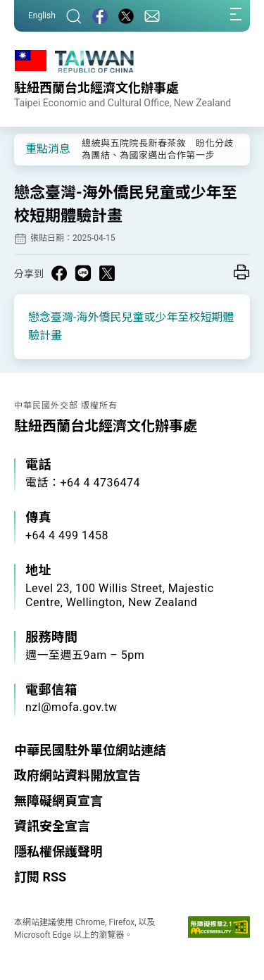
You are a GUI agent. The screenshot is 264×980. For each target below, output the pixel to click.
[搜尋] (74, 16)
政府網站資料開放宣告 (77, 775)
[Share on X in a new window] (107, 273)
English (42, 15)
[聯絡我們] (152, 16)
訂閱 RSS (40, 877)
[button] (35, 149)
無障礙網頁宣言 (58, 801)
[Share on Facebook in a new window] (59, 273)
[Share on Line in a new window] (83, 273)
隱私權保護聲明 (58, 852)
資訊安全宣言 (52, 826)
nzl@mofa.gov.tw (71, 707)
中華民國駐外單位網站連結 (90, 750)
